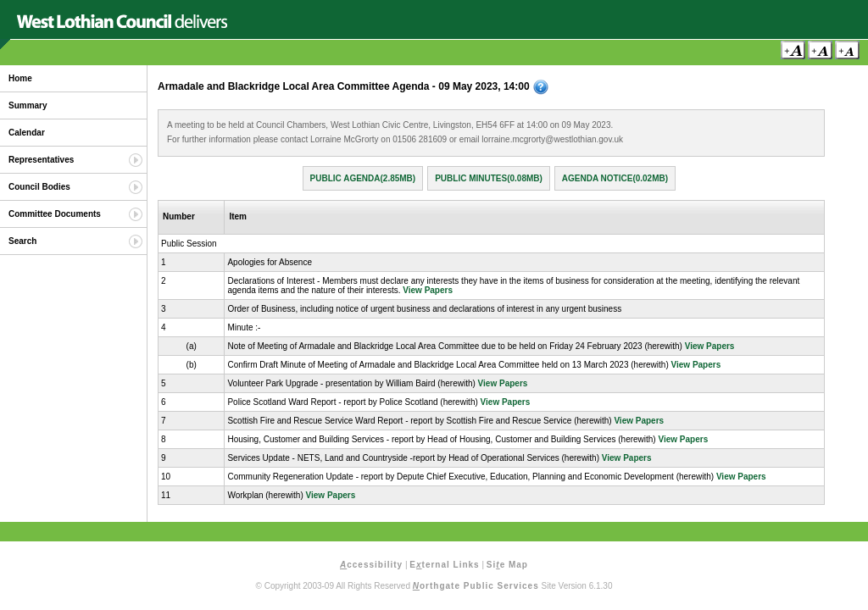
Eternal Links (444, 565)
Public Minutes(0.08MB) (489, 178)
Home (20, 78)
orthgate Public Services (476, 586)
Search (22, 241)
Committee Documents (55, 214)
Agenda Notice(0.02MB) (615, 178)
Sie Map (507, 565)
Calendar (27, 133)
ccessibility (371, 565)
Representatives (41, 160)
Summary (28, 105)
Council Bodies (39, 187)
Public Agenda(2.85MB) (363, 178)
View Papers (428, 290)
